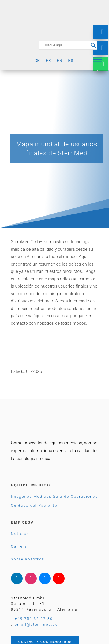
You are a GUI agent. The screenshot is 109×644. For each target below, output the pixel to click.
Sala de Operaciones (76, 496)
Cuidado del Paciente (34, 505)
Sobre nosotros (28, 559)
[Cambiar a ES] (71, 60)
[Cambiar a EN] (59, 60)
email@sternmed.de (36, 624)
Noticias (20, 534)
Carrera (19, 546)
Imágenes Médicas (31, 496)
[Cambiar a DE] (37, 60)
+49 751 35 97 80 (34, 619)
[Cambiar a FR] (48, 60)
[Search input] (66, 45)
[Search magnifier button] (93, 45)
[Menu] (97, 59)
